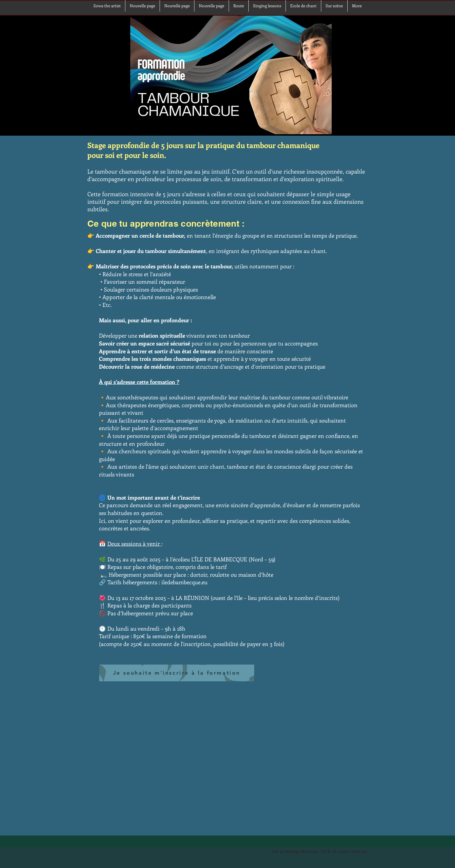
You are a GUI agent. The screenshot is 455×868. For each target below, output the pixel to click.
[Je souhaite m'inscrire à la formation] (177, 673)
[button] (334, 6)
